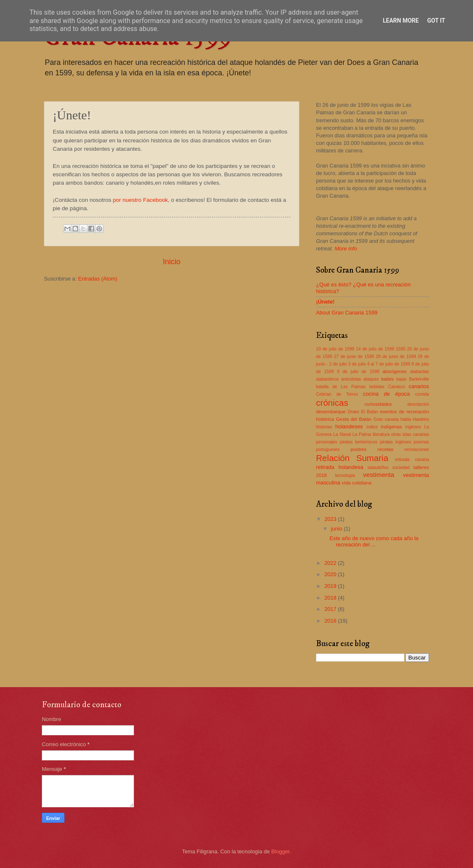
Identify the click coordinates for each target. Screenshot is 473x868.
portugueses (328, 449)
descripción (418, 404)
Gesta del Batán (353, 419)
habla (406, 419)
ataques (371, 379)
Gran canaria (386, 419)
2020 (331, 574)
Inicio (172, 262)
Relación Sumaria (352, 458)
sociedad (401, 467)
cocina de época (386, 394)
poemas (421, 442)
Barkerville (419, 379)
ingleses (413, 427)
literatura (381, 434)
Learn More (401, 21)
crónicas (332, 403)
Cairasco (397, 387)
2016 (331, 621)
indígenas (391, 427)
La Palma (362, 434)
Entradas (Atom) (98, 279)
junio (337, 529)
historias (324, 427)
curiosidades (378, 404)
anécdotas (351, 379)
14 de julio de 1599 (375, 349)
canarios (419, 386)
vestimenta (379, 475)
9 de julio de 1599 (358, 372)
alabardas (420, 372)
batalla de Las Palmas (341, 387)
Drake (353, 412)
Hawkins (421, 419)
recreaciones (417, 449)
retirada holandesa (340, 467)
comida (422, 394)
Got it (436, 21)
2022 (331, 563)
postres (359, 449)
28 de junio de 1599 (396, 357)
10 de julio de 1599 (335, 349)
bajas (402, 379)
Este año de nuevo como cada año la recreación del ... (374, 541)
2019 (331, 586)
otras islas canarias (410, 434)
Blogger (280, 851)
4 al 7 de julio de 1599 (389, 364)
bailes (387, 379)
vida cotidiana (357, 483)
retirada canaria (412, 460)
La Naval (342, 434)
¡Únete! (325, 302)
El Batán (370, 412)
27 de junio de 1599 (354, 357)
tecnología (345, 475)
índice (372, 427)
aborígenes (395, 371)
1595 (401, 349)
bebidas (377, 387)
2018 (331, 598)
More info (346, 249)
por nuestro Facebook (140, 200)
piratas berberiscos (358, 442)
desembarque (331, 412)
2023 (331, 519)
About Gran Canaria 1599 (347, 313)
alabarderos (327, 379)
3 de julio (357, 364)
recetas (386, 449)
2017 (331, 609)
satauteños (378, 467)
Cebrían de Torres (337, 394)
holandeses (349, 426)
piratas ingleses (396, 442)
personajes (326, 442)
